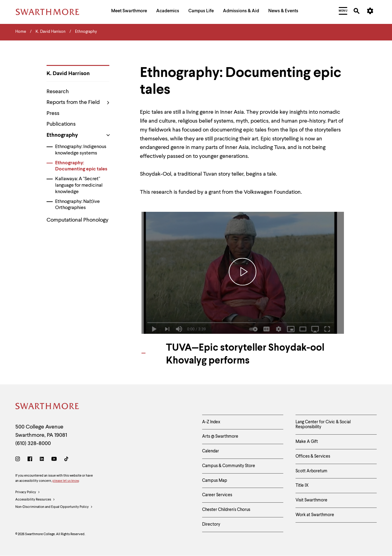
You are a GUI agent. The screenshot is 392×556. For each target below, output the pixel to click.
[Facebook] (30, 460)
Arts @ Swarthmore (220, 436)
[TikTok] (66, 460)
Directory (211, 524)
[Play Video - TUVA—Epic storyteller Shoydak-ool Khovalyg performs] (243, 273)
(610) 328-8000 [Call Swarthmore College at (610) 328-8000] (33, 444)
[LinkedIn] (42, 460)
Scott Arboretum (311, 471)
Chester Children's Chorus (226, 510)
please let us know (66, 481)
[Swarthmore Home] (47, 407)
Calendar (211, 451)
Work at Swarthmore (315, 515)
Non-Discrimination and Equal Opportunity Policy (54, 507)
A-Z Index (211, 422)
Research (58, 92)
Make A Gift (307, 442)
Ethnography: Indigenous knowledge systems (81, 150)
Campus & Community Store (229, 466)
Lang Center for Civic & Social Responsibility (323, 425)
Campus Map (215, 481)
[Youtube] (54, 460)
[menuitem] (129, 12)
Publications (61, 124)
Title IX (302, 486)
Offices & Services (313, 456)
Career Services (217, 495)
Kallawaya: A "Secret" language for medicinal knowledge (79, 185)
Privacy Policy (28, 493)
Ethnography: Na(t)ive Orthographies (77, 205)
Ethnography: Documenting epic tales (81, 166)
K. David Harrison (68, 74)
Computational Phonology (77, 220)
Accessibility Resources (35, 500)
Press (53, 113)
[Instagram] (19, 460)
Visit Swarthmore (311, 500)
